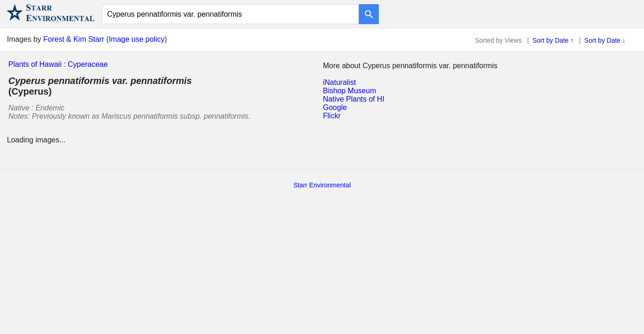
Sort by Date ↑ (553, 40)
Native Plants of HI (354, 99)
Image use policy (137, 39)
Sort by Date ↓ (605, 40)
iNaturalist (340, 82)
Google (335, 107)
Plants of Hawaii (35, 64)
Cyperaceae (88, 64)
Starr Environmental (322, 185)
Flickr (332, 116)
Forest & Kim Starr (74, 39)
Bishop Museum (350, 91)
